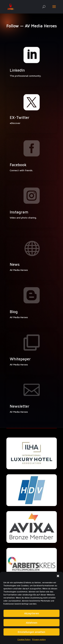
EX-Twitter (20, 117)
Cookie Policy (24, 639)
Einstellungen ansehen (32, 632)
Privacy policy (39, 639)
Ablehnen (32, 623)
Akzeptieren (32, 613)
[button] (58, 576)
